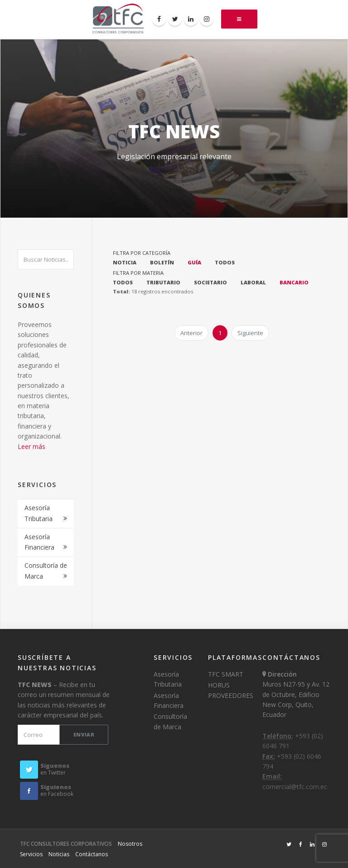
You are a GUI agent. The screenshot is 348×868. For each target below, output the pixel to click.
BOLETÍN (162, 262)
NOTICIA (125, 262)
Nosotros (130, 844)
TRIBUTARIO (163, 282)
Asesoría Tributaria (39, 513)
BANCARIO (294, 282)
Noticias (59, 854)
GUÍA (194, 262)
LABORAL (253, 282)
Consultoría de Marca (46, 571)
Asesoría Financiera (39, 542)
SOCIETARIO (210, 282)
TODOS (225, 262)
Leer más (31, 446)
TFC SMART (226, 674)
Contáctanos (92, 854)
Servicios (31, 854)
